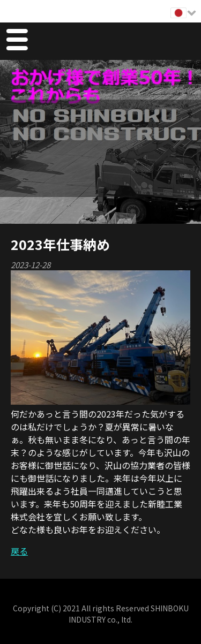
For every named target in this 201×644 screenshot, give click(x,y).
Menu (17, 41)
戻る (19, 551)
